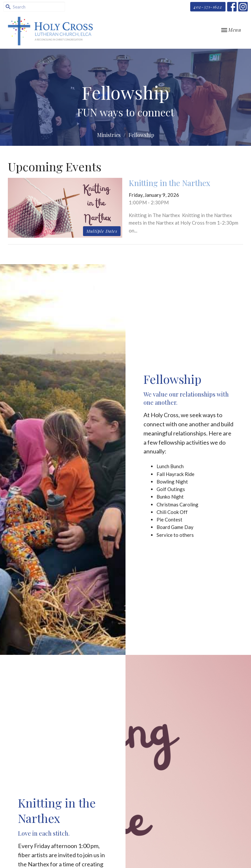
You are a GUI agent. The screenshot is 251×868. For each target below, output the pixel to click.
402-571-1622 (208, 7)
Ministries (109, 135)
